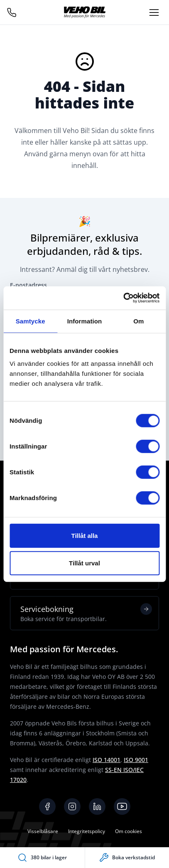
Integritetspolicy (87, 831)
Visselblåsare (43, 831)
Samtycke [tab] (31, 321)
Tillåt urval (84, 563)
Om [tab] (138, 321)
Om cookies (129, 831)
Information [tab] (85, 321)
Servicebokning (86, 613)
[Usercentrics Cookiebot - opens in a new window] (123, 298)
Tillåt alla (85, 536)
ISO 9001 (136, 760)
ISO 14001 (107, 760)
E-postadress (28, 285)
